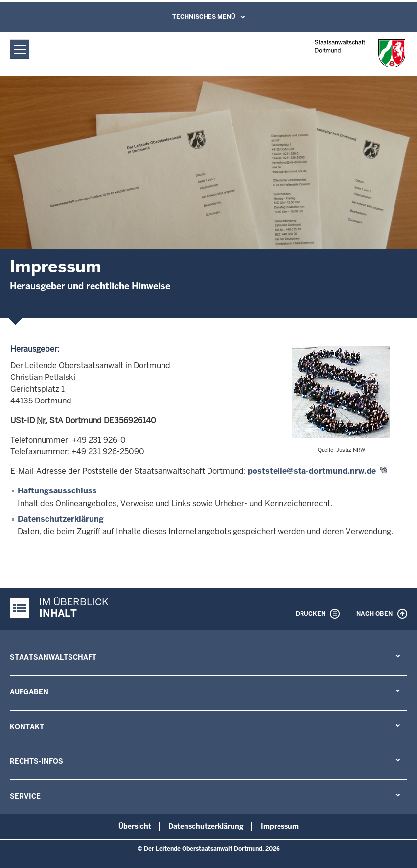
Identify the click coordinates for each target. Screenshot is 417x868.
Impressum (280, 826)
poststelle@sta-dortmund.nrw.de (312, 471)
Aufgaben (29, 692)
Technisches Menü (204, 17)
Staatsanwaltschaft (53, 657)
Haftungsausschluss (57, 491)
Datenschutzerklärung (61, 519)
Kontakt (27, 727)
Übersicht (135, 826)
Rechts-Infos (36, 761)
